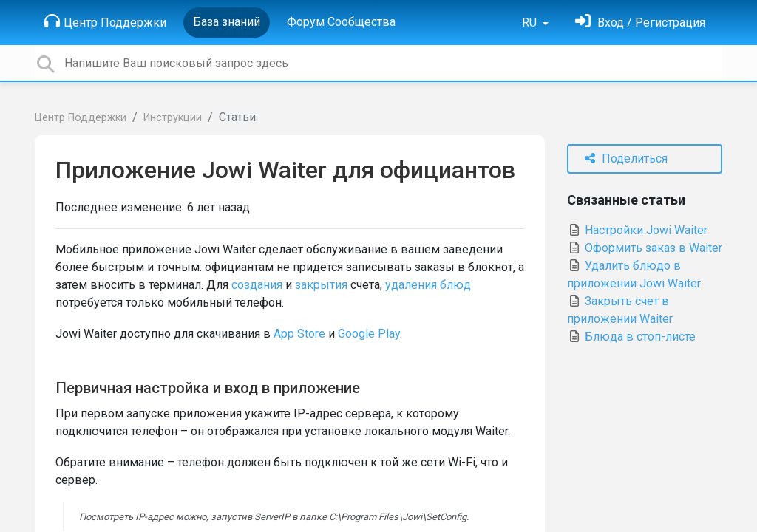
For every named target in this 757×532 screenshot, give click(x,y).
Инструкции (173, 118)
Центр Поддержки (105, 21)
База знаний (227, 22)
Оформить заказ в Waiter (645, 248)
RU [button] (531, 23)
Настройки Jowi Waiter (637, 230)
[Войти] (640, 23)
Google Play (369, 334)
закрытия (321, 285)
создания (257, 285)
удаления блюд (428, 285)
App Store (299, 334)
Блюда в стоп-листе (631, 337)
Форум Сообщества (341, 22)
